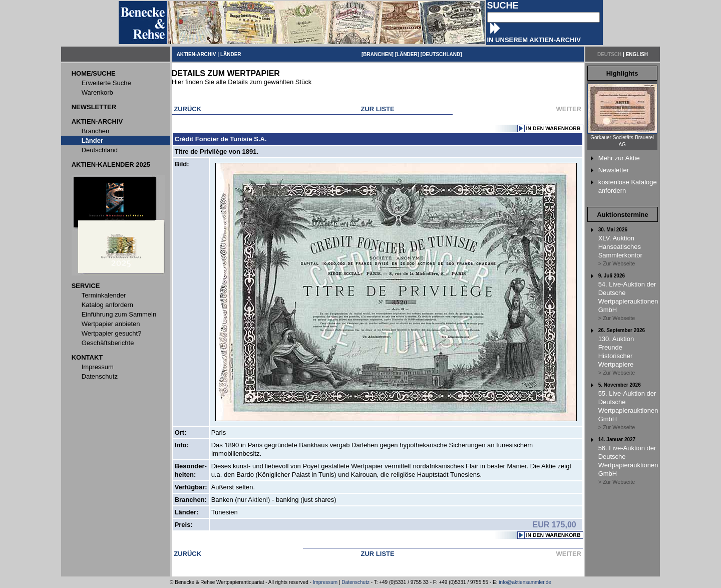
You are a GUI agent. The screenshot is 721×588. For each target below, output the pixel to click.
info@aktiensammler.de (525, 582)
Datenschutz (355, 582)
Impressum (325, 582)
